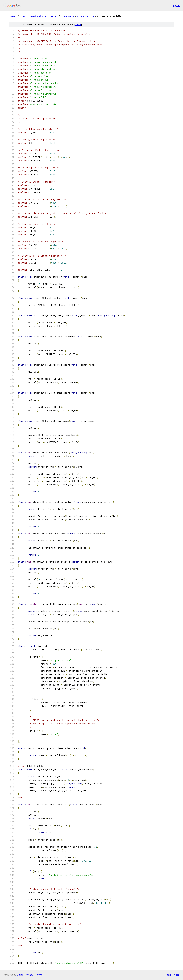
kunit (13, 16)
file (78, 25)
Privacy (29, 975)
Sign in (176, 5)
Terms (39, 975)
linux (23, 16)
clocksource (86, 16)
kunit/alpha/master (44, 16)
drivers (69, 16)
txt (169, 975)
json (177, 975)
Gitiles (20, 975)
